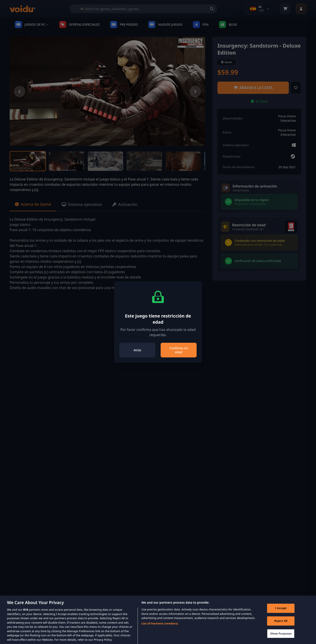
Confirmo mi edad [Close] (179, 350)
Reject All (281, 625)
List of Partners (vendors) (160, 627)
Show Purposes (281, 637)
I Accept (281, 612)
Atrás (137, 350)
